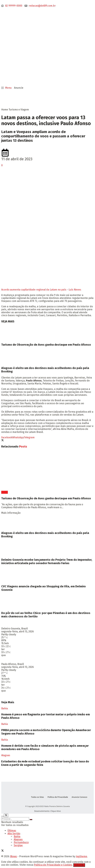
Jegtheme (81, 856)
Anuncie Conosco (79, 797)
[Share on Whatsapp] (18, 437)
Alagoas (6, 755)
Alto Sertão (14, 834)
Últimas (12, 831)
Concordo (79, 865)
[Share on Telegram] (29, 437)
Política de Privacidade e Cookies (53, 865)
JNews (13, 856)
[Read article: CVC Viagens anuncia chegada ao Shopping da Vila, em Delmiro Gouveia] (47, 575)
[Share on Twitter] (2, 441)
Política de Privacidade (58, 797)
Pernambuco (21, 842)
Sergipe (18, 845)
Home (5, 110)
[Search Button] (31, 820)
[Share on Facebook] (7, 437)
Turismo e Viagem (19, 110)
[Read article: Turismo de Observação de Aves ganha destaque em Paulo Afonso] (47, 333)
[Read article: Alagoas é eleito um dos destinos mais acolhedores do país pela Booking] (47, 356)
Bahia (5, 492)
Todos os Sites (37, 797)
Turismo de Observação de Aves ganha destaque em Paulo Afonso (46, 345)
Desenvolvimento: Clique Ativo (47, 811)
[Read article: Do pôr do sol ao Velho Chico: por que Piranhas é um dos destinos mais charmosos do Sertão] (47, 602)
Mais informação (11, 513)
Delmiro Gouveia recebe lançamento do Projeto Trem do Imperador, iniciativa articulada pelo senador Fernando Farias (47, 561)
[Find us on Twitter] (2, 851)
